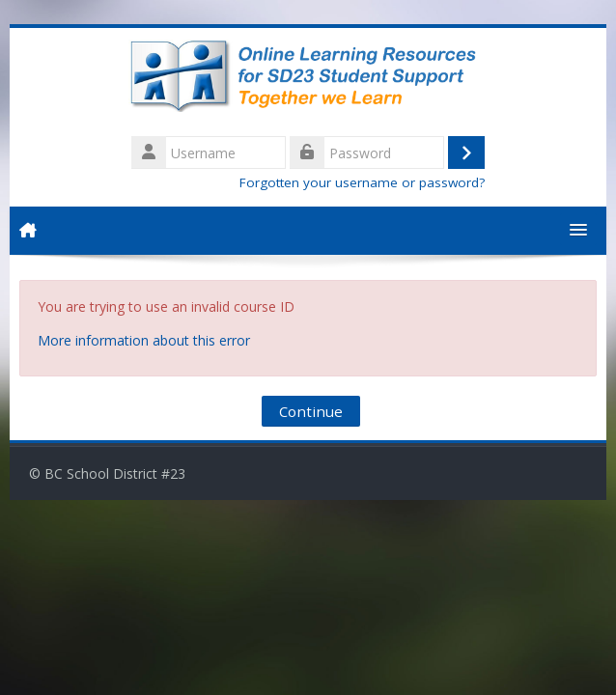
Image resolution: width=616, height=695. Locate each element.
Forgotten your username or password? (362, 182)
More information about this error (144, 340)
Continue (311, 411)
